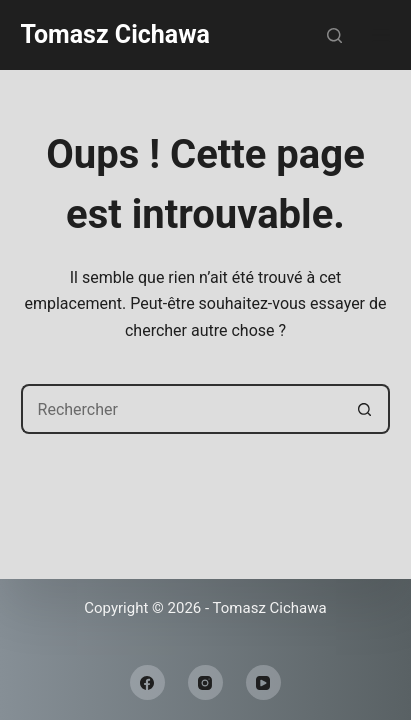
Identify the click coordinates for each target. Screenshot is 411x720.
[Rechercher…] (181, 409)
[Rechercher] (334, 35)
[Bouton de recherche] (365, 409)
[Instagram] (205, 682)
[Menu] (381, 35)
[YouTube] (263, 682)
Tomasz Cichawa (115, 34)
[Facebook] (147, 682)
